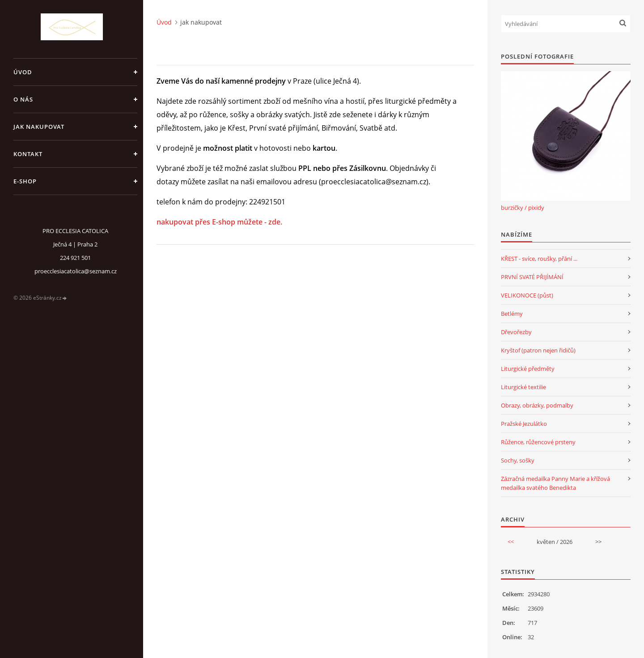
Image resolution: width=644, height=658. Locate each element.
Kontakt (28, 154)
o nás (23, 99)
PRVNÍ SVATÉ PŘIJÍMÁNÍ (532, 277)
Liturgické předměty (528, 369)
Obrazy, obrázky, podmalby (537, 405)
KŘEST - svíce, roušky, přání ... (539, 259)
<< (511, 542)
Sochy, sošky (518, 460)
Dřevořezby (516, 332)
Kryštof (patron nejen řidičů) (538, 350)
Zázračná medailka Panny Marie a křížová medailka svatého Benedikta (555, 483)
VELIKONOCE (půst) (527, 295)
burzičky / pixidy (523, 208)
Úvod (23, 72)
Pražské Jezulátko (524, 424)
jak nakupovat (39, 127)
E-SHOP (25, 181)
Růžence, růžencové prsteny (538, 442)
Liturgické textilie (523, 387)
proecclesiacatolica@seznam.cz (76, 271)
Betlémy (512, 314)
